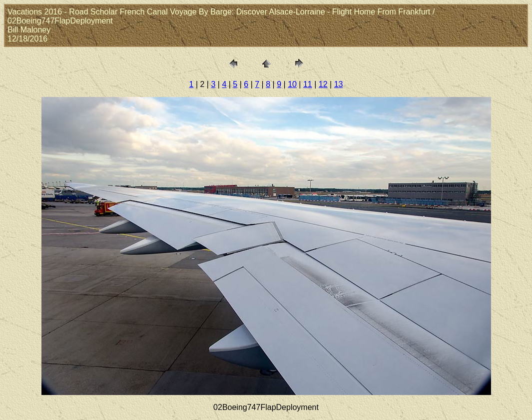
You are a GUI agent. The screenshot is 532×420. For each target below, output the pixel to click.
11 (308, 84)
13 (339, 84)
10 (292, 84)
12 (323, 84)
